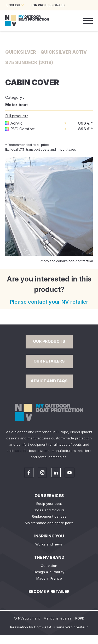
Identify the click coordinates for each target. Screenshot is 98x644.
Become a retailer (49, 591)
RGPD (80, 618)
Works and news (49, 544)
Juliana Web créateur (70, 627)
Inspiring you (49, 536)
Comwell (41, 627)
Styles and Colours (49, 510)
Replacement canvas (49, 516)
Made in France (49, 578)
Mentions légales (57, 618)
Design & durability (49, 572)
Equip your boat (49, 504)
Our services (49, 496)
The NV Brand (49, 557)
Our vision (49, 566)
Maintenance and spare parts (49, 523)
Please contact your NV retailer (49, 302)
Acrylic (17, 123)
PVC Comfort (22, 129)
